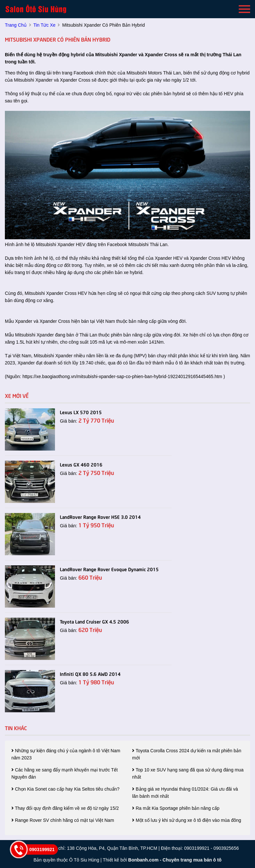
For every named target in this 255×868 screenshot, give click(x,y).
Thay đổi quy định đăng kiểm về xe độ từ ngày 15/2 (65, 808)
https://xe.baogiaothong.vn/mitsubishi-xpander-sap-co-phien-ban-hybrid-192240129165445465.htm (122, 376)
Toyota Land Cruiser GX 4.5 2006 (94, 621)
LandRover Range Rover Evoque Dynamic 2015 (109, 569)
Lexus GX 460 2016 (81, 464)
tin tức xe (44, 25)
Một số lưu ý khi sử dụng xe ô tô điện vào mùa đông (187, 820)
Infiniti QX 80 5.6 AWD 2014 (90, 674)
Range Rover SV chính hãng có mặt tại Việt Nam (63, 820)
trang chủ (16, 25)
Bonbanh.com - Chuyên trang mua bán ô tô (175, 860)
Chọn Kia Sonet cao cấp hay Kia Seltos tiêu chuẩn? (65, 789)
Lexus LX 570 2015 (81, 412)
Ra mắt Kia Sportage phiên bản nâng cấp (176, 808)
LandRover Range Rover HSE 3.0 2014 (100, 517)
